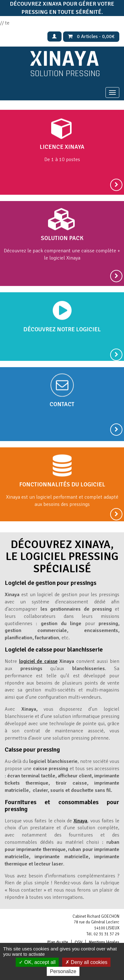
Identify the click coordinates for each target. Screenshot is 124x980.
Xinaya (80, 821)
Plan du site (58, 942)
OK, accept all (37, 962)
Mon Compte (54, 36)
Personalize (63, 971)
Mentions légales (104, 942)
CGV (78, 942)
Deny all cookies (86, 962)
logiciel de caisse (38, 661)
